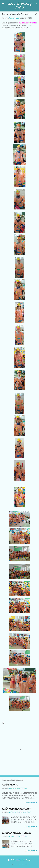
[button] (36, 15)
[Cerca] (36, 4)
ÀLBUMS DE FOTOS (10, 785)
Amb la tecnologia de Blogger (19, 860)
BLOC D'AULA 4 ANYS (20, 6)
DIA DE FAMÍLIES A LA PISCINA (16, 833)
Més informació (31, 803)
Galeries (27, 864)
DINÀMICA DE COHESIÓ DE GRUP (16, 809)
